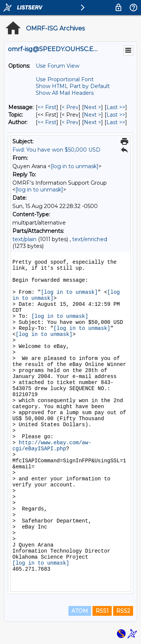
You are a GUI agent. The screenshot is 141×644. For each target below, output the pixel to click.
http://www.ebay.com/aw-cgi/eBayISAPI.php (52, 446)
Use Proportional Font (65, 79)
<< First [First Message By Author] (47, 122)
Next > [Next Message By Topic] (92, 115)
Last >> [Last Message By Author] (116, 122)
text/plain (24, 239)
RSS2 (123, 611)
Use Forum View (58, 66)
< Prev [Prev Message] (70, 107)
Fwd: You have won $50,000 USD (56, 150)
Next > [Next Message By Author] (92, 122)
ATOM (80, 611)
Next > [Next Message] (92, 107)
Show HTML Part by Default (73, 86)
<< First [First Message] (47, 107)
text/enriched (90, 239)
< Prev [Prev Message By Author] (70, 122)
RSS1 (102, 611)
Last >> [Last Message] (116, 107)
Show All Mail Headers (65, 93)
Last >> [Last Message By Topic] (116, 115)
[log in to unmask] (75, 166)
